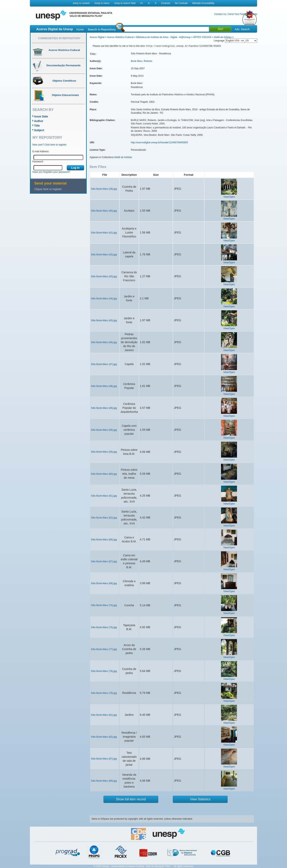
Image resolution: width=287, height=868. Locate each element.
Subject (39, 130)
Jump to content (81, 3)
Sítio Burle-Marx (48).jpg (104, 386)
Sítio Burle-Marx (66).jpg (104, 540)
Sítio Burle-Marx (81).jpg (104, 715)
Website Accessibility (203, 3)
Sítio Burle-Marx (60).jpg (104, 474)
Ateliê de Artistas (223, 37)
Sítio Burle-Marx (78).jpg (104, 671)
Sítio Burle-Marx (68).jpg (104, 583)
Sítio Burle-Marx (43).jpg (104, 276)
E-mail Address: (41, 151)
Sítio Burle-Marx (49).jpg (104, 408)
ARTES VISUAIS (202, 37)
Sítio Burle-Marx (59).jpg (104, 452)
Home (80, 29)
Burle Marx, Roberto (141, 61)
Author (39, 121)
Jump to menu (102, 3)
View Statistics (200, 799)
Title (37, 126)
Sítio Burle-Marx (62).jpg (104, 518)
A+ (142, 3)
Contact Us (220, 14)
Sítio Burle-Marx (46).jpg (104, 342)
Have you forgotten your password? (51, 172)
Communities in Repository (59, 38)
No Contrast (181, 3)
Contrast (166, 3)
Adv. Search (242, 29)
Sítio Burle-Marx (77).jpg (104, 649)
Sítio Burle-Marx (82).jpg (104, 737)
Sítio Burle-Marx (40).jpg (104, 211)
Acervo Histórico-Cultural (120, 37)
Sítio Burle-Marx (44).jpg (104, 299)
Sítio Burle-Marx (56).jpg (104, 430)
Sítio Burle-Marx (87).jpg (104, 759)
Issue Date (41, 116)
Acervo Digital (97, 37)
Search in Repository (102, 29)
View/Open (229, 197)
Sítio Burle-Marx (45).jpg (104, 320)
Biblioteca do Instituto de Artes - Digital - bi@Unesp (163, 37)
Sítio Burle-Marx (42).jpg (104, 255)
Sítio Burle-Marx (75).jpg (104, 627)
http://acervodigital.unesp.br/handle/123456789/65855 (159, 143)
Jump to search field (125, 3)
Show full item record (131, 799)
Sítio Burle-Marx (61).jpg (104, 496)
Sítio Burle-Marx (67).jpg (104, 561)
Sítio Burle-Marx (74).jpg (104, 605)
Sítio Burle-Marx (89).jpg (104, 781)
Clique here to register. (48, 189)
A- (149, 3)
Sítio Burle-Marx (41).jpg (104, 233)
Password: (38, 162)
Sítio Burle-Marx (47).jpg (104, 364)
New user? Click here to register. (50, 145)
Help (255, 14)
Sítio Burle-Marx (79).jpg (104, 693)
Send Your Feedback (239, 14)
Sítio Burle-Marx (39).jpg (104, 189)
